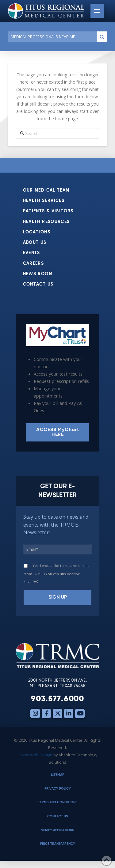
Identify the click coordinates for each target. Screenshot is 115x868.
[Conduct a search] (51, 37)
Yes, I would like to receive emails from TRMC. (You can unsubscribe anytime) (56, 573)
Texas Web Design (35, 755)
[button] (97, 11)
